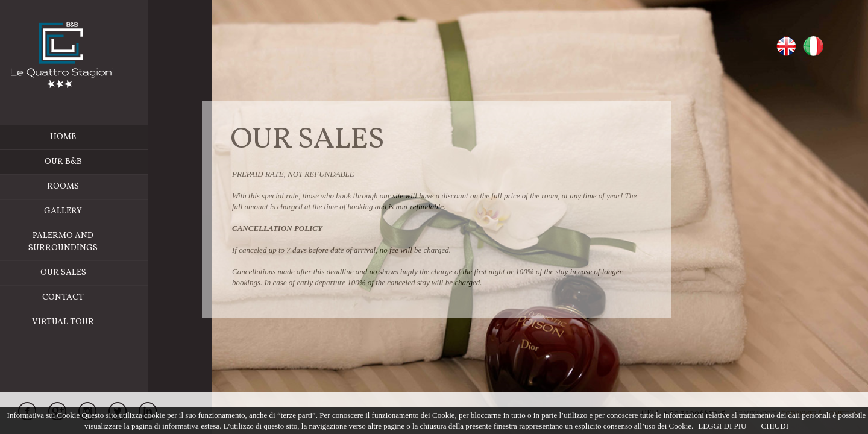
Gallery (85, 211)
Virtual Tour (85, 322)
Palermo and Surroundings (111, 242)
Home (85, 137)
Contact (85, 297)
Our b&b (85, 162)
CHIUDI (775, 426)
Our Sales (86, 273)
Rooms (120, 187)
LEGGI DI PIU (722, 426)
